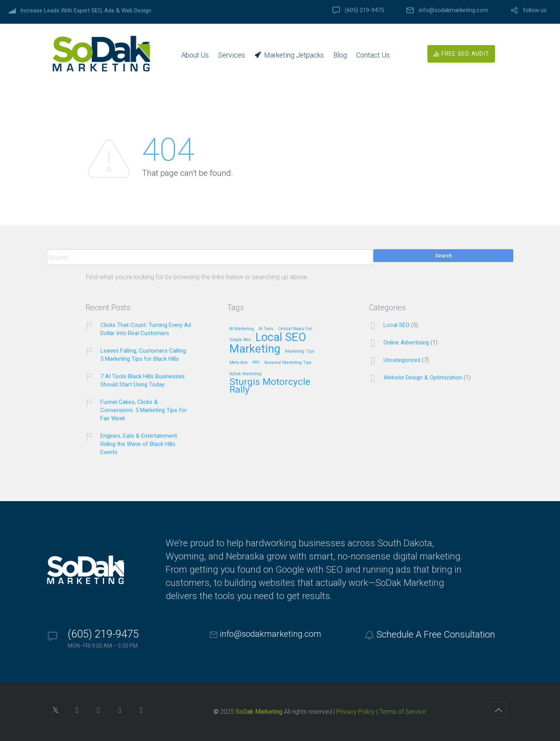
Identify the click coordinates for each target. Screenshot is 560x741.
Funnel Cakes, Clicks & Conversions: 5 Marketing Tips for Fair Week (143, 410)
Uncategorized (402, 360)
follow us (535, 10)
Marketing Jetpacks (294, 55)
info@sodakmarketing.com (453, 10)
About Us (195, 55)
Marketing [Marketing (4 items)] (255, 349)
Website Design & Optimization (423, 377)
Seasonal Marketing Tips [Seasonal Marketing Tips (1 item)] (288, 363)
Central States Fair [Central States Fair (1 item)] (295, 329)
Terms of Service (402, 712)
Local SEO (396, 325)
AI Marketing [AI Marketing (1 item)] (242, 329)
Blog (340, 55)
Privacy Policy (356, 712)
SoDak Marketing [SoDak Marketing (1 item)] (246, 374)
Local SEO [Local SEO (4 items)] (281, 338)
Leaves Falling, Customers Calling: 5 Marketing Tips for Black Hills (144, 355)
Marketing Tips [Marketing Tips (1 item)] (300, 351)
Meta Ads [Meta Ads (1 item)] (239, 363)
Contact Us (373, 55)
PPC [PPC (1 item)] (256, 363)
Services (232, 55)
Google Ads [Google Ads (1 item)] (240, 340)
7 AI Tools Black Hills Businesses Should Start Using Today (143, 380)
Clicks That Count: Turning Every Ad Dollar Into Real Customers (146, 329)
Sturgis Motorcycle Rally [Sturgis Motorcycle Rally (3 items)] (270, 386)
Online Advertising (406, 343)
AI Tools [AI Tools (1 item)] (266, 329)
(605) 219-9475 (364, 10)
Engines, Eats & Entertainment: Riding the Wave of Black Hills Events (139, 444)
